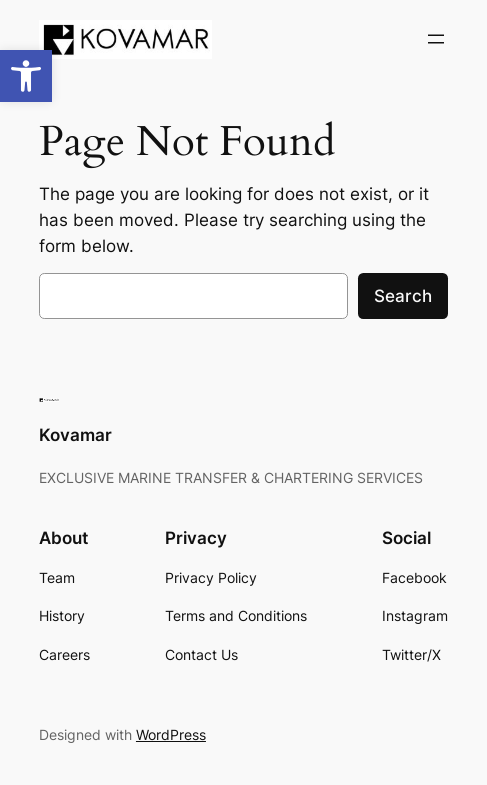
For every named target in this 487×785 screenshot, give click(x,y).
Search (403, 296)
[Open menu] (436, 39)
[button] (26, 76)
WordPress (171, 734)
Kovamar (75, 435)
